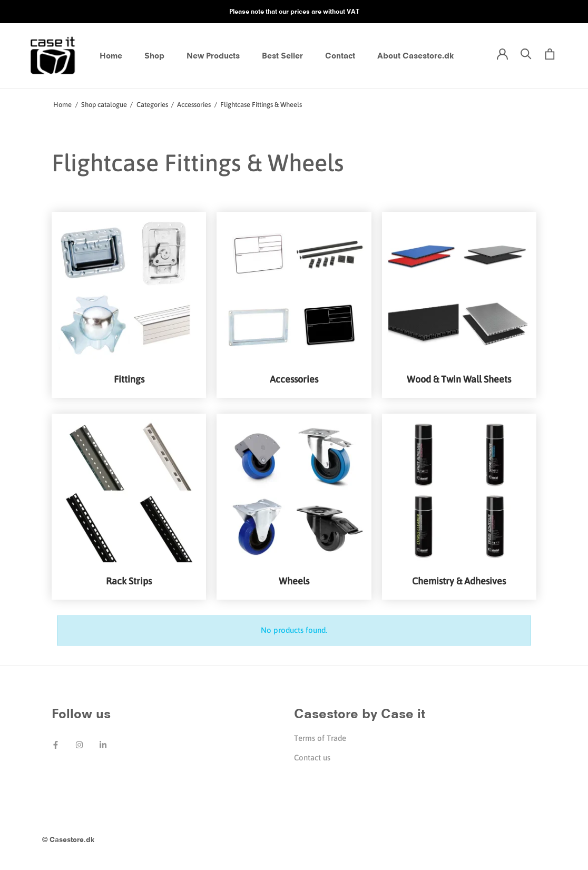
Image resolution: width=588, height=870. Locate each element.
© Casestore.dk (68, 839)
